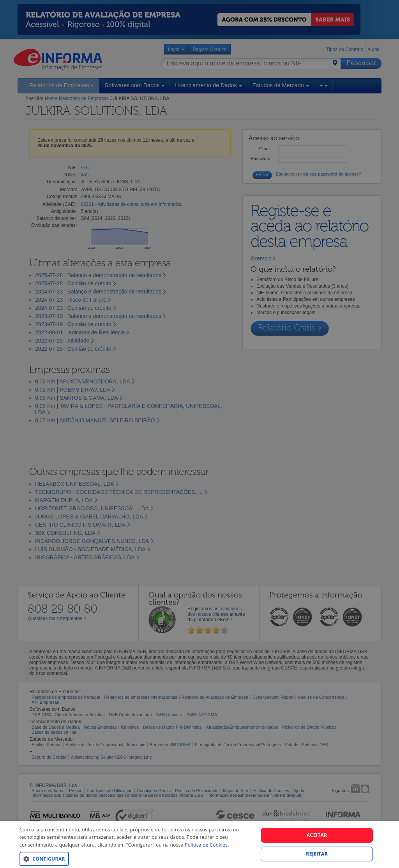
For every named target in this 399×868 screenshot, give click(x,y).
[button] (135, 858)
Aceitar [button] (317, 835)
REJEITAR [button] (317, 854)
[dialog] (199, 845)
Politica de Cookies (206, 845)
